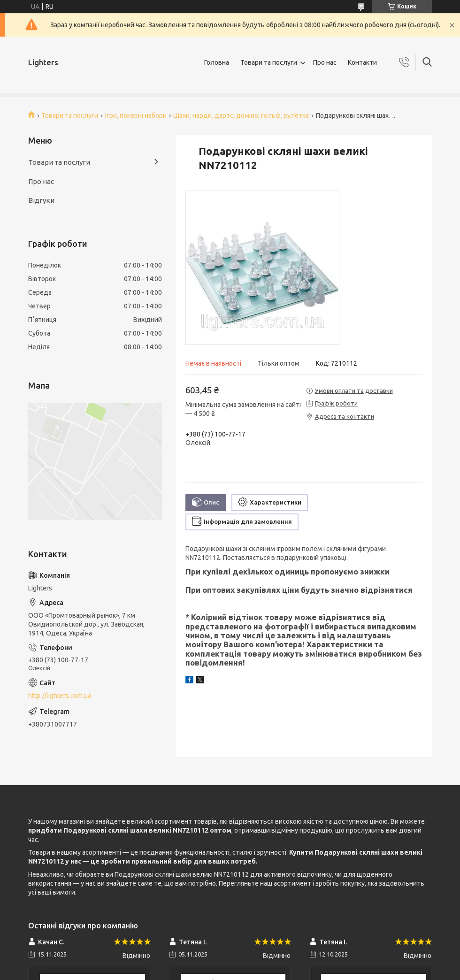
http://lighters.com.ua (60, 696)
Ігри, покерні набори (136, 115)
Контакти (362, 62)
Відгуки (41, 200)
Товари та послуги (269, 62)
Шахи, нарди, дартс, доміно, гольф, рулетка (241, 115)
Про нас (325, 62)
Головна (217, 62)
